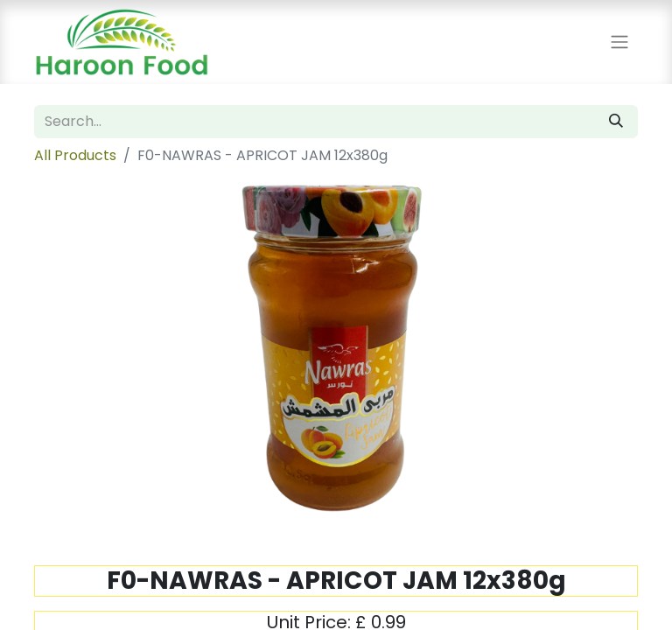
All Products (75, 155)
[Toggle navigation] (619, 42)
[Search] (616, 122)
